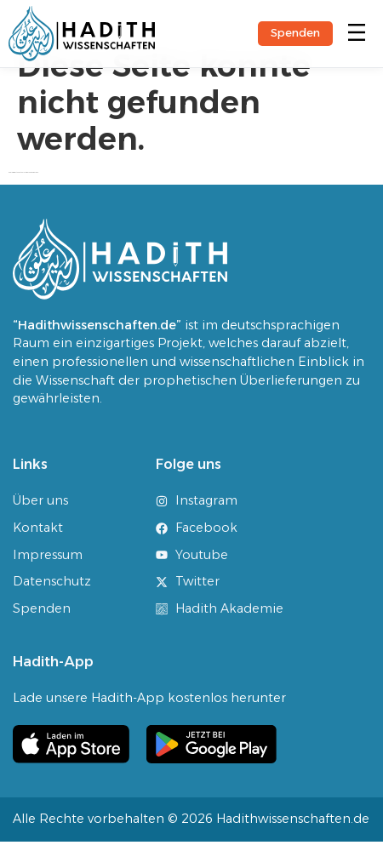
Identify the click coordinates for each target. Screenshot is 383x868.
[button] (356, 34)
